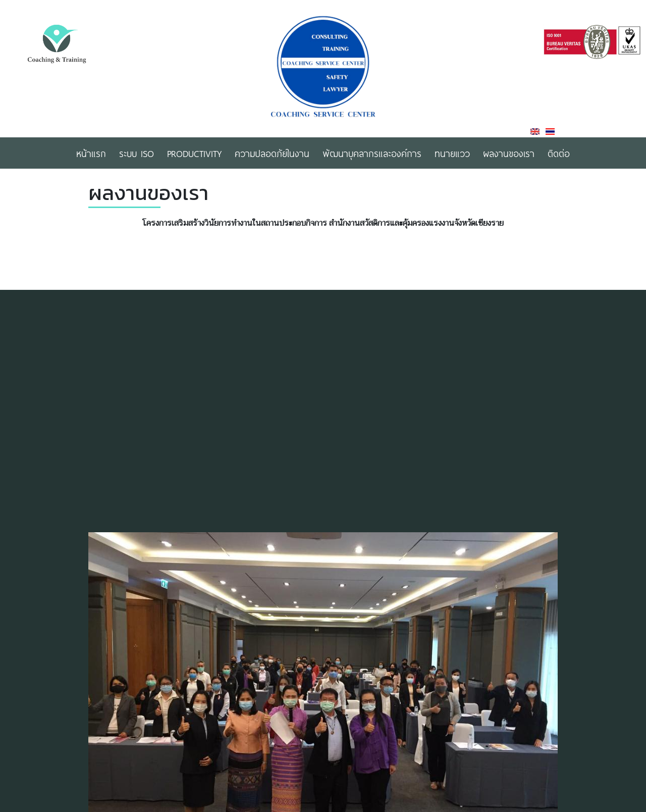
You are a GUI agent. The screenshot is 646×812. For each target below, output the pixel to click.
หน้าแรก (91, 153)
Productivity (194, 153)
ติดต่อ (559, 153)
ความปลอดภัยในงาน (272, 153)
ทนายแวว (452, 153)
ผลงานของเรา (509, 153)
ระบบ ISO (137, 153)
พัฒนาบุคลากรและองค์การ (372, 153)
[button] (549, 679)
